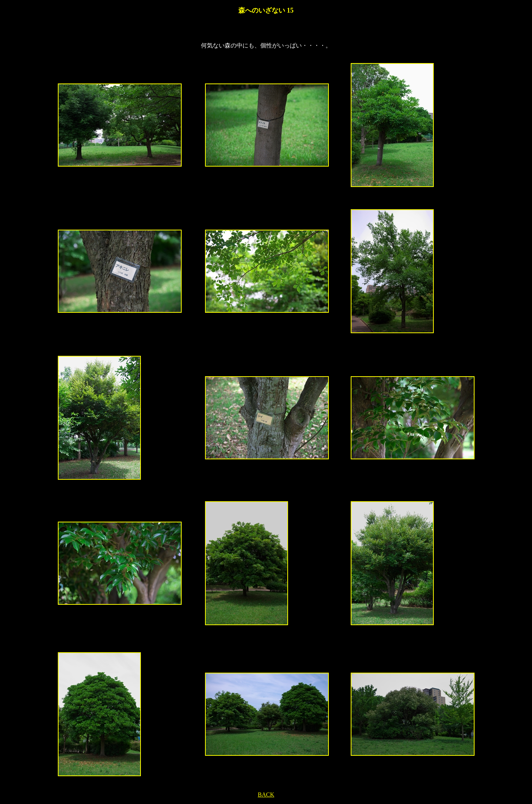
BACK (266, 795)
